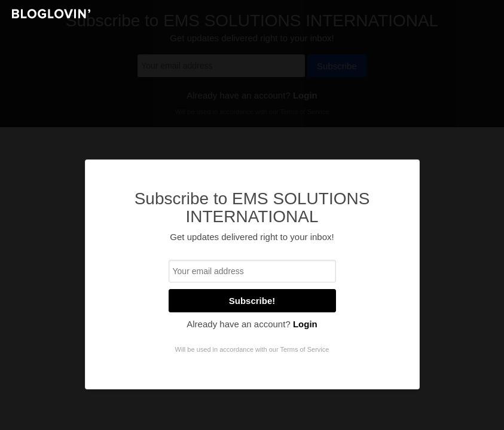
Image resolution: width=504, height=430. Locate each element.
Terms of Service (304, 349)
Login (305, 324)
